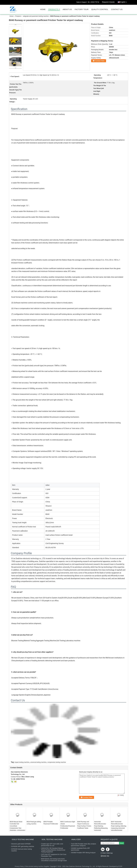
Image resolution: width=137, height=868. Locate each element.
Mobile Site (105, 856)
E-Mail (103, 853)
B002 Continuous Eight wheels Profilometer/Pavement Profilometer (68, 825)
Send (122, 843)
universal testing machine (38, 762)
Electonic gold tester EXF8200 (21, 844)
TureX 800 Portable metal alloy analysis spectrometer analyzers (83, 845)
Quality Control (100, 9)
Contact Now (100, 61)
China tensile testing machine (34, 866)
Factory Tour (81, 9)
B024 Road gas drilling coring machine (34, 823)
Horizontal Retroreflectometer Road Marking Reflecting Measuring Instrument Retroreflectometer (101, 827)
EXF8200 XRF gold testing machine (23, 846)
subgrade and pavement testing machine (36, 16)
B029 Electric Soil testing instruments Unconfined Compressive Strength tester (54, 860)
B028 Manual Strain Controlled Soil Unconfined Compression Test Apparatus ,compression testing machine (17, 827)
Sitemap (110, 853)
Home (43, 9)
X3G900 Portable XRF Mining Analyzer (83, 853)
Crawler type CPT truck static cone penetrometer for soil (52, 845)
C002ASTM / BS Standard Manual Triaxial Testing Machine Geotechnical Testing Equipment (53, 850)
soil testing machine (52, 839)
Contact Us (117, 9)
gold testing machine (23, 839)
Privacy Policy (19, 866)
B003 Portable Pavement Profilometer (51, 823)
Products (53, 9)
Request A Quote (108, 2)
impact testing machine (22, 762)
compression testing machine (57, 762)
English (124, 2)
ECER (120, 866)
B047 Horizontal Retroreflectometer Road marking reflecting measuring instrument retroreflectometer (119, 826)
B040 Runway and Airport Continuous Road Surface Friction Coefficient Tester (84, 825)
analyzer (76, 839)
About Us (67, 9)
